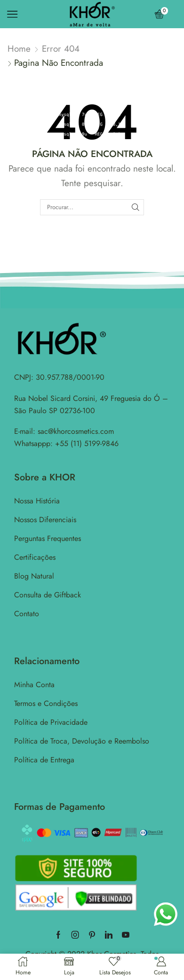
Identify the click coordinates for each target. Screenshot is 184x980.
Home (19, 49)
